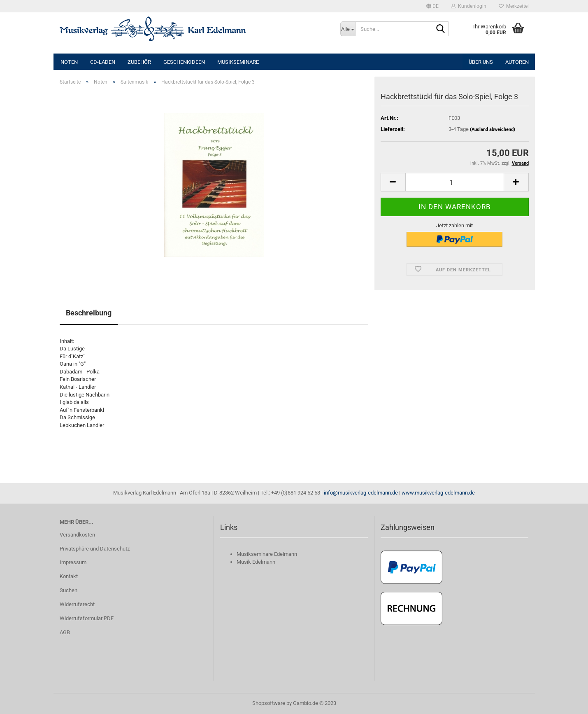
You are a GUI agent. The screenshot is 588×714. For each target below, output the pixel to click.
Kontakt (69, 576)
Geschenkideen (184, 62)
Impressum (73, 562)
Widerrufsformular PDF (87, 618)
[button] (432, 6)
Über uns (481, 62)
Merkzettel (514, 6)
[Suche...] (348, 29)
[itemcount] (455, 182)
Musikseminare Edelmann (267, 554)
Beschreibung (89, 313)
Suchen (69, 590)
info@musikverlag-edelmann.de (361, 493)
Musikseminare (238, 62)
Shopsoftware (269, 703)
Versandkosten (77, 535)
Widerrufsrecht (77, 604)
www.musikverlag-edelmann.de (438, 493)
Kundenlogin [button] (469, 6)
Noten (69, 62)
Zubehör (139, 62)
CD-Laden (103, 62)
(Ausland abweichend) (493, 129)
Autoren (517, 62)
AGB (65, 632)
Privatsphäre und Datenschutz (95, 549)
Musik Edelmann (256, 562)
